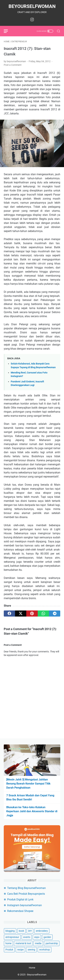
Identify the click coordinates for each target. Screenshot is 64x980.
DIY (30, 931)
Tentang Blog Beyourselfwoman (26, 888)
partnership (52, 943)
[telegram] (55, 614)
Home (32, 968)
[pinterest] (32, 614)
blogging (10, 931)
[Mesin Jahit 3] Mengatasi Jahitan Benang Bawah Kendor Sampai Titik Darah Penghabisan (28, 784)
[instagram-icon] (32, 20)
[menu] (8, 31)
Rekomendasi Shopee (20, 911)
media (38, 943)
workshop (45, 950)
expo (37, 937)
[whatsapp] (43, 614)
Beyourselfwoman (32, 6)
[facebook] (9, 614)
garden (47, 937)
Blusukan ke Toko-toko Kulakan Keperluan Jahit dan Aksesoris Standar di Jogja (32, 811)
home (8, 943)
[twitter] (21, 614)
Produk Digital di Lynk (20, 899)
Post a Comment (13, 65)
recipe (20, 950)
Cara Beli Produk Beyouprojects (26, 894)
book (21, 931)
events (27, 937)
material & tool (23, 943)
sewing (31, 950)
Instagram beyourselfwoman (24, 905)
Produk (9, 950)
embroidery (42, 931)
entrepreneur (12, 937)
